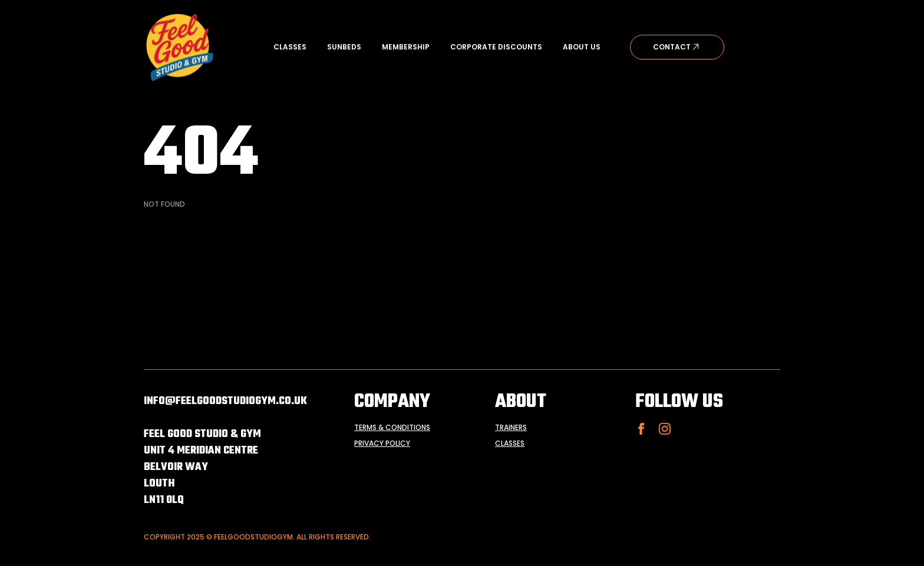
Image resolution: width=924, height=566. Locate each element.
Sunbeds (344, 47)
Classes (290, 47)
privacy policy (382, 443)
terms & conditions (392, 428)
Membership (406, 47)
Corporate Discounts (496, 47)
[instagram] (665, 429)
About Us (582, 47)
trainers (511, 428)
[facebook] (641, 429)
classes (510, 443)
